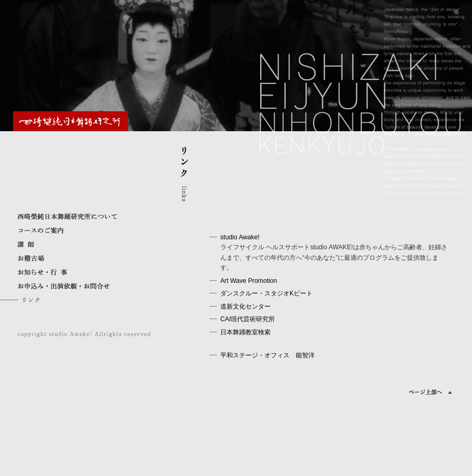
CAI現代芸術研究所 (248, 319)
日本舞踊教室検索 (245, 332)
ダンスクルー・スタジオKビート (266, 293)
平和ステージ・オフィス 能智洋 (267, 355)
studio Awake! (240, 237)
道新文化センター (245, 306)
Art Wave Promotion (249, 281)
